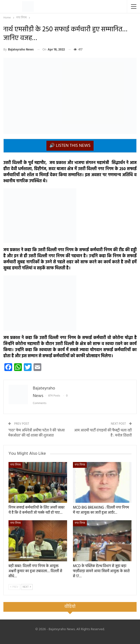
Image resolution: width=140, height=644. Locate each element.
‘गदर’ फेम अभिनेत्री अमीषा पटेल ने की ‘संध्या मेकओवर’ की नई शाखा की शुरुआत (36, 433)
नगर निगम (15, 465)
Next (27, 587)
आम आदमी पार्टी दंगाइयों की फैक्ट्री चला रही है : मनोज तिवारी (103, 433)
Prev (14, 587)
